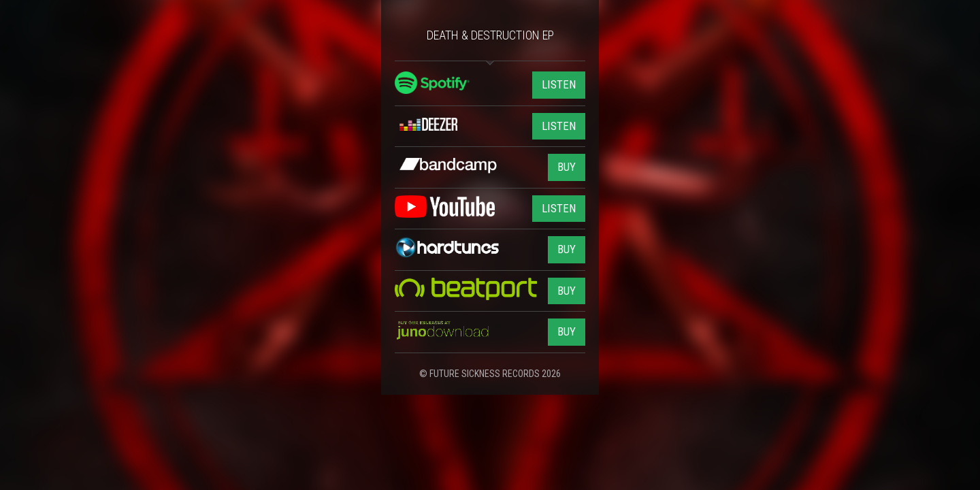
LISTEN (559, 84)
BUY (567, 167)
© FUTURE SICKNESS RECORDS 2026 (490, 374)
